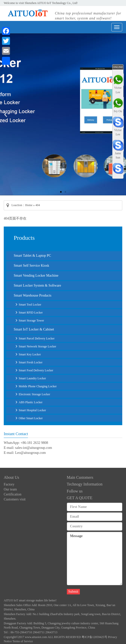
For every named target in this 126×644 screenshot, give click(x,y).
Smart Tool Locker (30, 305)
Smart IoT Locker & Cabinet (34, 329)
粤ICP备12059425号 (94, 637)
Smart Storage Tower (31, 321)
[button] (61, 192)
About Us (11, 477)
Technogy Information (85, 484)
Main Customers (80, 477)
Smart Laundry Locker (32, 378)
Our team (10, 489)
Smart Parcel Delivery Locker (37, 338)
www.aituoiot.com (36, 637)
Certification (13, 494)
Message (95, 559)
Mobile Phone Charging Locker (38, 386)
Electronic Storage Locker (34, 394)
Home (29, 205)
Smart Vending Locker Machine (36, 276)
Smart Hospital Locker (32, 410)
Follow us (75, 491)
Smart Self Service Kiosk (31, 266)
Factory (9, 484)
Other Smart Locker (31, 418)
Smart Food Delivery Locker (36, 370)
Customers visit (15, 499)
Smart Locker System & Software (37, 285)
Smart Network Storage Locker (37, 346)
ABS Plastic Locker (31, 402)
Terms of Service (23, 641)
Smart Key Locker (30, 354)
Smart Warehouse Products (33, 295)
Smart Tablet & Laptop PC (32, 256)
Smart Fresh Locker (31, 362)
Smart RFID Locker (31, 313)
